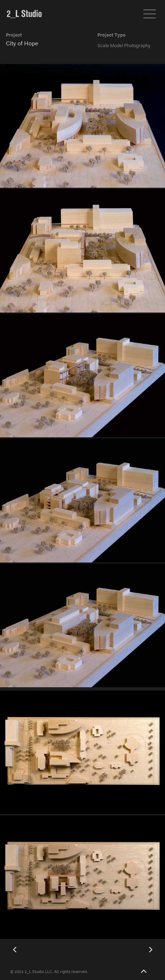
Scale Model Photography (124, 45)
